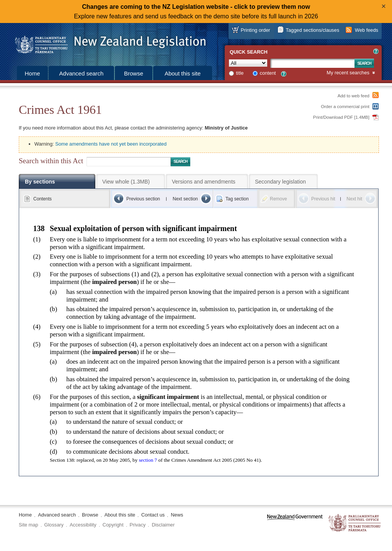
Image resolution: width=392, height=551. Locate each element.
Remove (278, 199)
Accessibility (83, 525)
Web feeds (367, 30)
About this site (183, 73)
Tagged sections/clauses (313, 30)
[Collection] (248, 63)
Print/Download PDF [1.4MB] (341, 117)
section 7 (148, 460)
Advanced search (82, 73)
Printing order (256, 30)
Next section (185, 199)
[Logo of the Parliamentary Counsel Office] (107, 42)
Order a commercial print (345, 107)
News (177, 515)
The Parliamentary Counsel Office (355, 523)
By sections (40, 182)
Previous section (143, 199)
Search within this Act (51, 161)
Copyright (113, 525)
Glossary (54, 525)
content (268, 73)
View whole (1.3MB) (126, 182)
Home (32, 73)
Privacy (138, 525)
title (240, 73)
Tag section (237, 199)
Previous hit (323, 199)
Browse (134, 73)
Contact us (153, 515)
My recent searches (348, 73)
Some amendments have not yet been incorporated (111, 144)
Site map (29, 525)
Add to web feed (354, 96)
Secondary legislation (280, 182)
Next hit (354, 199)
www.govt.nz (295, 523)
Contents (42, 199)
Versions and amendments (204, 182)
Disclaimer (163, 525)
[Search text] (312, 63)
